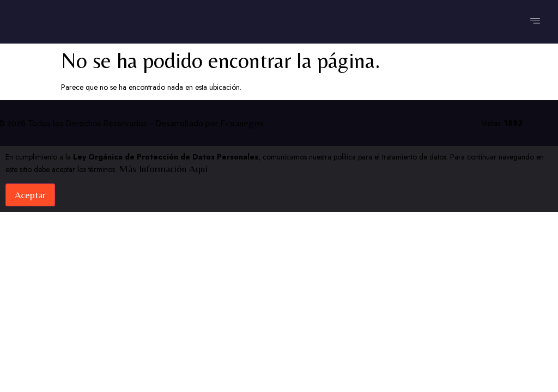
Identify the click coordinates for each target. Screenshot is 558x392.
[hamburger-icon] (535, 22)
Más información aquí (163, 169)
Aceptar (30, 195)
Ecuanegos (242, 123)
